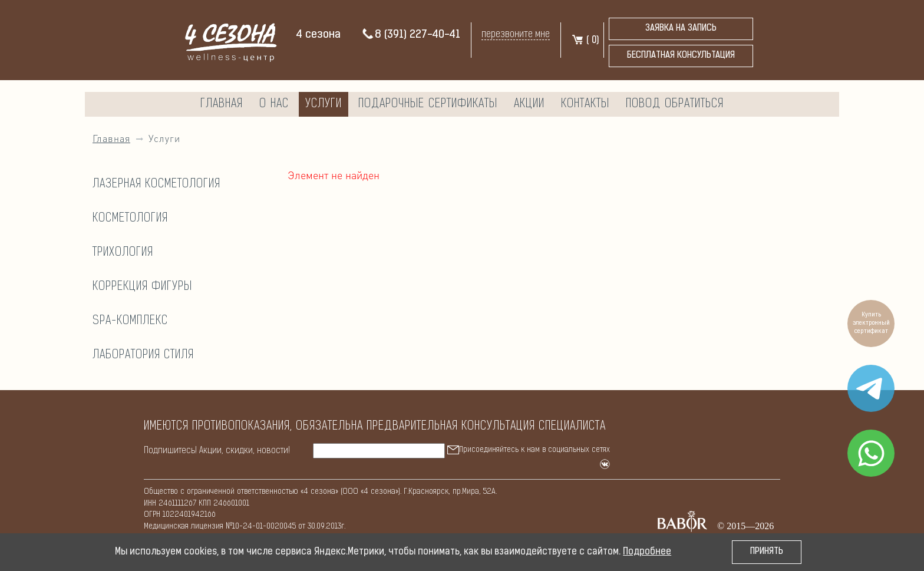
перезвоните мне (516, 34)
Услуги (324, 104)
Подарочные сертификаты (428, 104)
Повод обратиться (675, 104)
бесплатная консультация (681, 56)
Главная (222, 104)
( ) (585, 41)
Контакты (585, 104)
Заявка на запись (681, 29)
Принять (767, 552)
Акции (529, 104)
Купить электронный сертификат (871, 323)
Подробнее (647, 552)
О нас (274, 104)
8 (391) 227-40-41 (411, 35)
